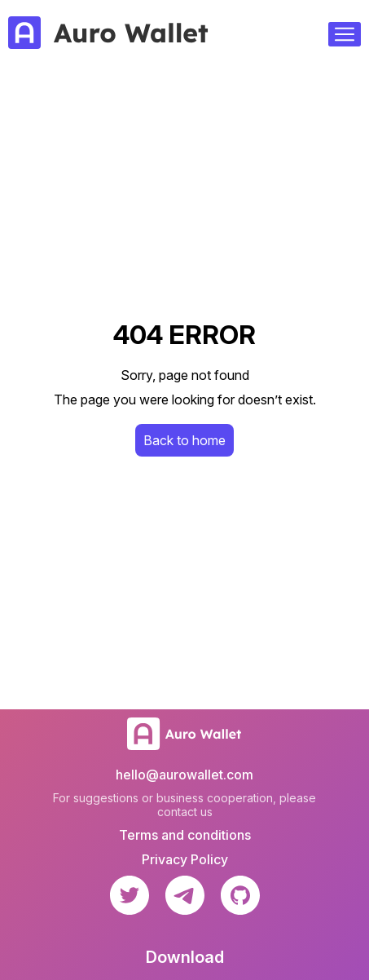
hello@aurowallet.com (184, 775)
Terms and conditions (185, 835)
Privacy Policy (185, 859)
